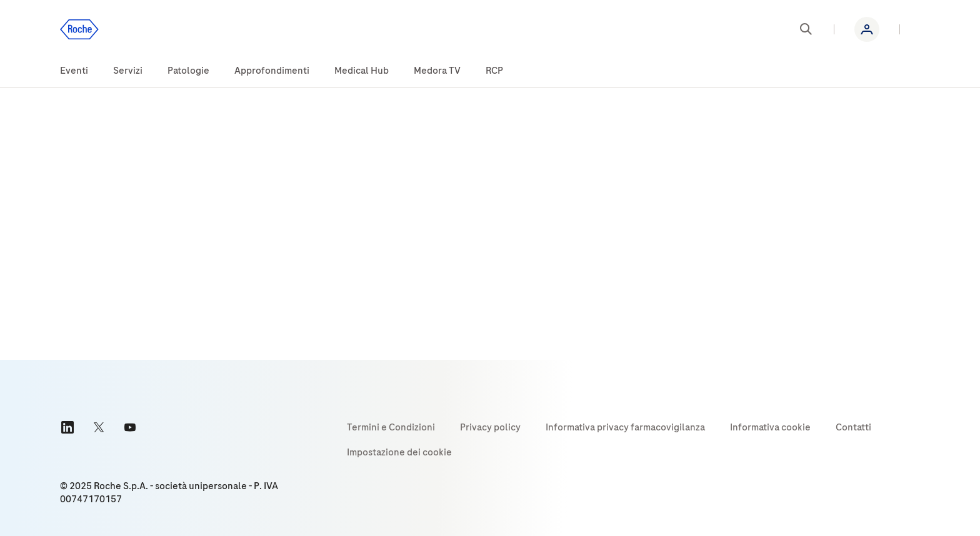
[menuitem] (74, 71)
